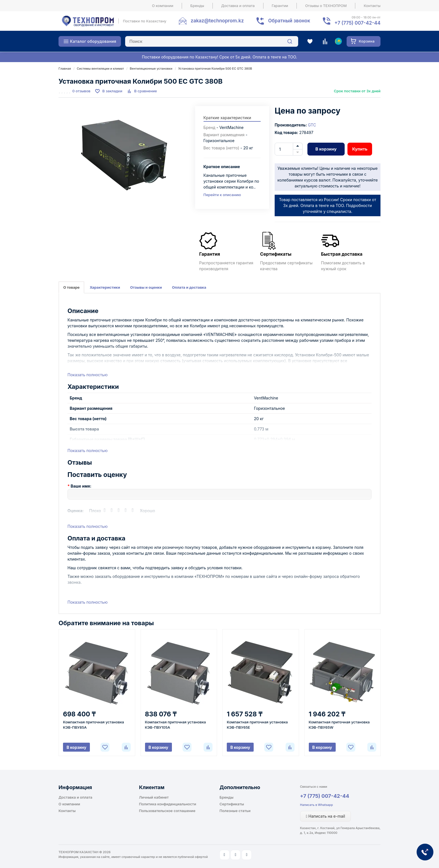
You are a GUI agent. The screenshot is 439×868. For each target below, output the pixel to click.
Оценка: (76, 511)
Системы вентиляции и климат (100, 69)
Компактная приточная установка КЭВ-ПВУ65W (339, 725)
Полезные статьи (235, 811)
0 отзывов (81, 91)
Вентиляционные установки (151, 69)
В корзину (326, 149)
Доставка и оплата (238, 6)
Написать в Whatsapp (317, 805)
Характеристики (105, 287)
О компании (163, 6)
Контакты (372, 6)
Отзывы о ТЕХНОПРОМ (326, 6)
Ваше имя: (81, 486)
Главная (65, 69)
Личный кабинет (154, 797)
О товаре (71, 287)
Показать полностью (87, 375)
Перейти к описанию (222, 195)
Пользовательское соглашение (167, 811)
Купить (360, 149)
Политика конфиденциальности (168, 804)
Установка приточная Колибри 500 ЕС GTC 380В (215, 69)
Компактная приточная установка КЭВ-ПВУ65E (257, 725)
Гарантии (280, 6)
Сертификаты (232, 804)
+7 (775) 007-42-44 (325, 796)
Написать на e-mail (326, 816)
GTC (312, 125)
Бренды (197, 6)
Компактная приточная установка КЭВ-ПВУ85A (94, 725)
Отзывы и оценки (146, 287)
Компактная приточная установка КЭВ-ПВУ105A (176, 725)
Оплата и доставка (189, 287)
